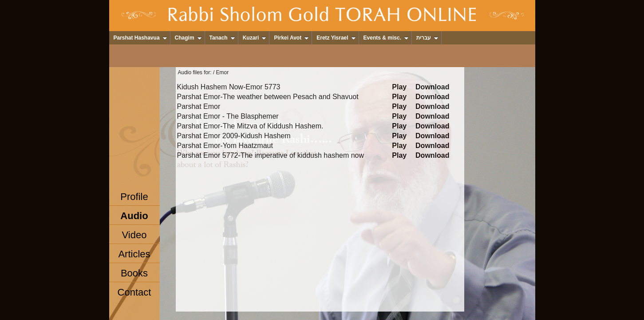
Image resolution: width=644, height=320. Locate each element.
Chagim (188, 38)
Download (432, 87)
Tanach (222, 38)
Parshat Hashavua (140, 38)
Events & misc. (386, 38)
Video (134, 235)
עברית (427, 38)
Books (134, 273)
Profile (134, 197)
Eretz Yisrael (336, 38)
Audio (134, 216)
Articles (134, 254)
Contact (134, 292)
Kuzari (255, 38)
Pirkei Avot (291, 38)
